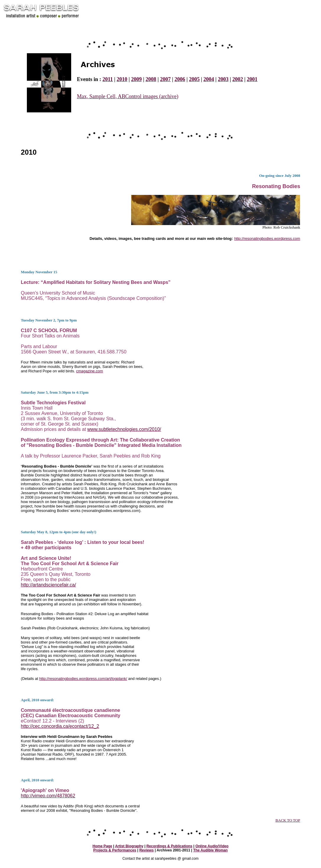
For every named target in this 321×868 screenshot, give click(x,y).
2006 (180, 79)
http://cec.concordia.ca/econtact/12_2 (60, 726)
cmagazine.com (90, 371)
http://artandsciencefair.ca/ (49, 585)
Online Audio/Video (212, 846)
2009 (136, 79)
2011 (108, 79)
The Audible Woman (210, 850)
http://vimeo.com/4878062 (48, 796)
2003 (223, 79)
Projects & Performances (115, 850)
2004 (209, 79)
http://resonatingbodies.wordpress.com (267, 239)
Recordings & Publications (170, 846)
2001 (252, 79)
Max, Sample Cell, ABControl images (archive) (128, 96)
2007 (165, 79)
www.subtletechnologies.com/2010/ (124, 429)
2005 (194, 79)
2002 (238, 79)
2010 (122, 79)
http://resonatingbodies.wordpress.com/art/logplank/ (83, 679)
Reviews (147, 850)
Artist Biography (129, 846)
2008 (151, 79)
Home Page (102, 846)
